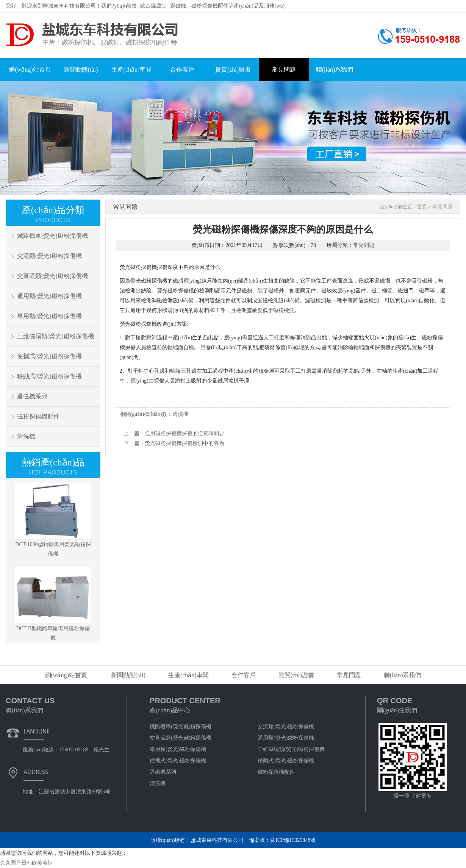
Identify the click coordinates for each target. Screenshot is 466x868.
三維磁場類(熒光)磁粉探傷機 (56, 336)
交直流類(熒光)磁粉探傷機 (52, 276)
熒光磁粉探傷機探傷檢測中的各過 (185, 443)
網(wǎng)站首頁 (30, 69)
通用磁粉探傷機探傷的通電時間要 (185, 433)
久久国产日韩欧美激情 (27, 863)
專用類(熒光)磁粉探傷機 (49, 316)
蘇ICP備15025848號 (293, 840)
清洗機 (26, 436)
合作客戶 (182, 69)
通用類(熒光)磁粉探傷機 (49, 296)
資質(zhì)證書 (233, 69)
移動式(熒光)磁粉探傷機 (49, 376)
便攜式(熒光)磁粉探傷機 (49, 356)
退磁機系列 (32, 396)
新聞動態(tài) (81, 69)
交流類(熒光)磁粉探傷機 (49, 256)
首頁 (422, 207)
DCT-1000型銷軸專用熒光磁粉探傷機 (53, 519)
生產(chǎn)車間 (132, 69)
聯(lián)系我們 (335, 69)
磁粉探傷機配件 (38, 416)
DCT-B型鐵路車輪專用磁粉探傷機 (53, 603)
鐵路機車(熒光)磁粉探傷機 (52, 236)
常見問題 (284, 69)
